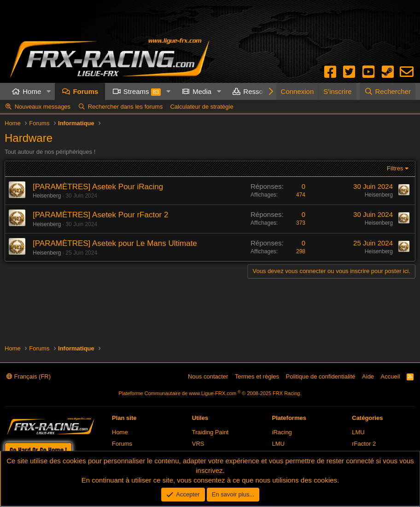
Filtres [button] (395, 168)
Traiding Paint (210, 432)
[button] (48, 91)
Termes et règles (257, 376)
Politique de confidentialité (321, 376)
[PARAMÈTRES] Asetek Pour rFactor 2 (100, 215)
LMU (278, 444)
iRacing (282, 432)
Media (202, 91)
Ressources (261, 91)
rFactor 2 (364, 444)
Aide (368, 376)
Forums (85, 91)
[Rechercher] (388, 91)
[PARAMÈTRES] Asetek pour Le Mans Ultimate (115, 243)
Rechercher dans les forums (125, 107)
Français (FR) (29, 376)
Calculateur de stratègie (201, 107)
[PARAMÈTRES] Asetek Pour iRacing (98, 187)
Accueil (391, 376)
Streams (142, 92)
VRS (198, 444)
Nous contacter (208, 376)
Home (32, 91)
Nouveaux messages (43, 107)
